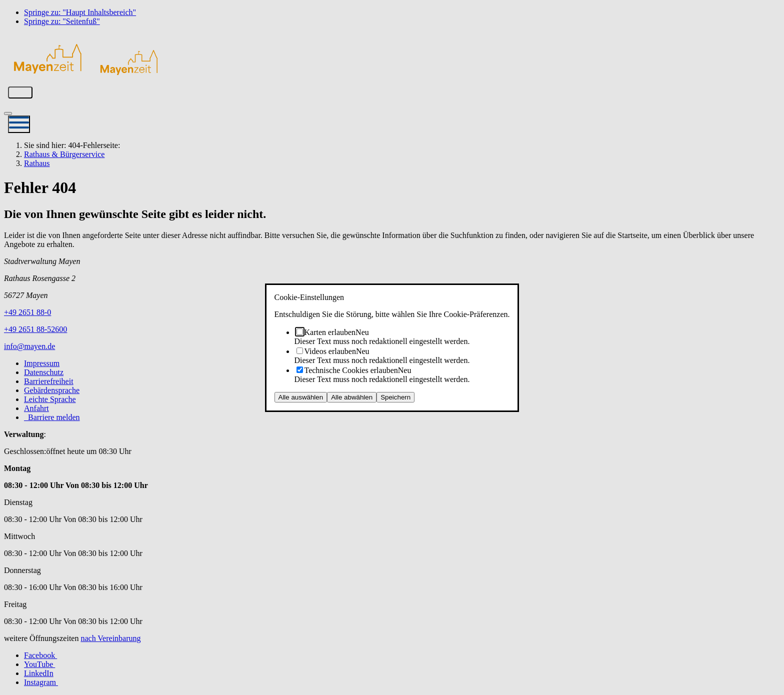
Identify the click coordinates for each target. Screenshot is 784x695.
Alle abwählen (352, 397)
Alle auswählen (301, 397)
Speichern (395, 397)
